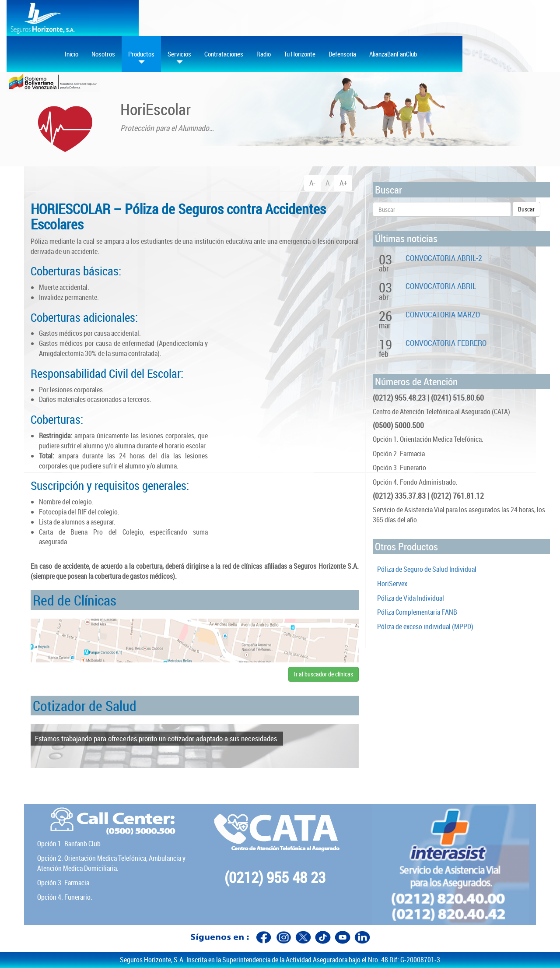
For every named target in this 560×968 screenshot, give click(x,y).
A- (312, 183)
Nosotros (103, 54)
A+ (343, 183)
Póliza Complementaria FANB (417, 612)
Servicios (179, 58)
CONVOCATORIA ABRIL (441, 286)
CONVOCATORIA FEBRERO (446, 343)
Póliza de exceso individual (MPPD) (425, 627)
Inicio (72, 54)
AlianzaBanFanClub (393, 54)
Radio (264, 54)
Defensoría (342, 54)
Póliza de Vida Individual (411, 598)
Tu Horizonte (300, 54)
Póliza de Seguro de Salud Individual (427, 569)
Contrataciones (224, 54)
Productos (141, 58)
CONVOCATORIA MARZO (443, 314)
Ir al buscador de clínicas (324, 674)
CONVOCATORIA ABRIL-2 (444, 258)
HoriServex (392, 584)
